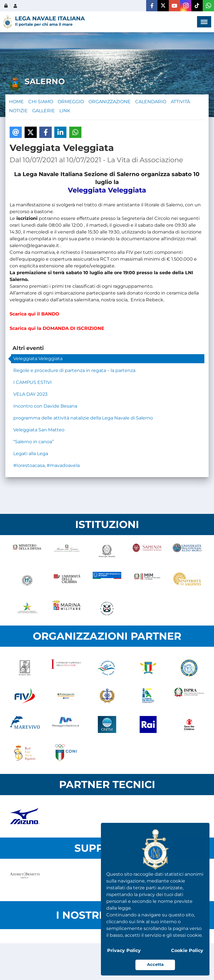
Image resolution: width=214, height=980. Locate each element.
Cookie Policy (187, 950)
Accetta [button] (155, 964)
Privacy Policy (124, 950)
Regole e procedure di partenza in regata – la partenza (74, 370)
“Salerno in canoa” (33, 442)
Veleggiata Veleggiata (38, 359)
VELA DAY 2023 (30, 394)
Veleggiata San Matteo (39, 430)
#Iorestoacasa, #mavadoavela (47, 465)
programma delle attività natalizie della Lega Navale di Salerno (83, 418)
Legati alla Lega (31, 454)
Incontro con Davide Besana (45, 406)
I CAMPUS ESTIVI (33, 382)
